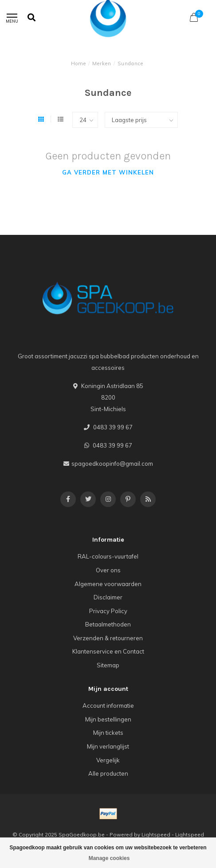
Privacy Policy (108, 611)
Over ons (108, 570)
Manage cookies (109, 858)
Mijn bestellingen (108, 719)
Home (79, 63)
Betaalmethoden (108, 624)
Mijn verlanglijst (108, 746)
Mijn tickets (108, 733)
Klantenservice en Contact (108, 651)
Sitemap (108, 665)
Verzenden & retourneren (108, 638)
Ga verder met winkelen (108, 172)
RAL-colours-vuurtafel (108, 556)
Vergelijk (108, 760)
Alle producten (108, 773)
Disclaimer (108, 597)
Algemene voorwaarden (108, 584)
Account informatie (108, 705)
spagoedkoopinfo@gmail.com (112, 464)
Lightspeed (156, 834)
